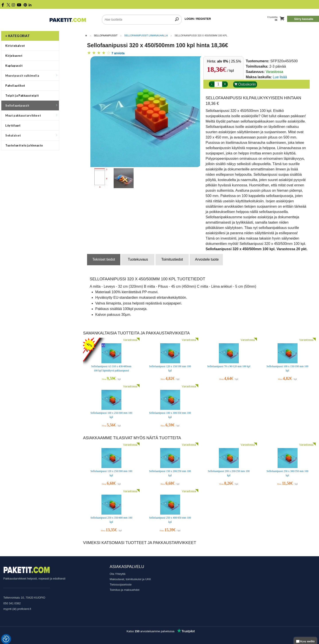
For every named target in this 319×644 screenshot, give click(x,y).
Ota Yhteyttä (118, 574)
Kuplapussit (14, 66)
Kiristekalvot (15, 46)
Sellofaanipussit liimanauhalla (146, 35)
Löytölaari (13, 125)
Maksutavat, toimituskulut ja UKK (130, 579)
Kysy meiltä (305, 642)
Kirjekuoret (14, 56)
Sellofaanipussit (31, 105)
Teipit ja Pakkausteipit (22, 96)
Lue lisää (280, 77)
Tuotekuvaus (138, 259)
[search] (177, 17)
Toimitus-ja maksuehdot (124, 590)
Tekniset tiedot (104, 259)
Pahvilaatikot (15, 86)
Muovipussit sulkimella (31, 76)
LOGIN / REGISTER (198, 19)
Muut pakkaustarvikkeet (31, 115)
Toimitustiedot (172, 259)
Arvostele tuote (207, 259)
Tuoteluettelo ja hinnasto (24, 145)
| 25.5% (229, 61)
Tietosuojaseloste (121, 584)
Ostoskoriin (245, 84)
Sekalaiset (31, 135)
